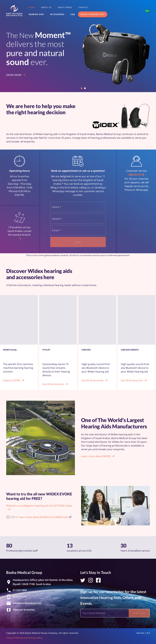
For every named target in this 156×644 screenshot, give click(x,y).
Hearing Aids (36, 14)
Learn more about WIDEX (96, 456)
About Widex (65, 7)
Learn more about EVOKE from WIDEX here (43, 517)
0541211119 (136, 175)
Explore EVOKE (12, 380)
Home (32, 7)
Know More (14, 75)
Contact (83, 7)
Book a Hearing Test (93, 14)
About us (46, 7)
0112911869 (20, 590)
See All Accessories (53, 384)
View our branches (24, 610)
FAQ (73, 14)
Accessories (57, 14)
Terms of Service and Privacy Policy (24, 638)
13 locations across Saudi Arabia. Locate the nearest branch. (19, 231)
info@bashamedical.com (27, 603)
